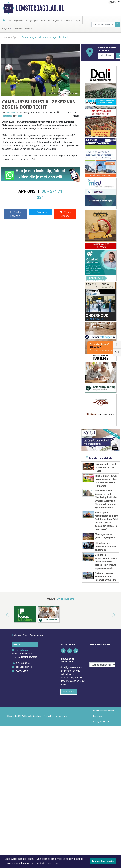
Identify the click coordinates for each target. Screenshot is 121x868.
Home (7, 37)
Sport (79, 20)
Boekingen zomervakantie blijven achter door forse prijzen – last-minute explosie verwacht (106, 671)
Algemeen (18, 20)
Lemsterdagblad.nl (40, 8)
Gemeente (45, 20)
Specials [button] (68, 20)
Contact (29, 28)
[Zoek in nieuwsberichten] (103, 25)
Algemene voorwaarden (103, 853)
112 (9, 20)
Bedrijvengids (32, 20)
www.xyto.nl (22, 813)
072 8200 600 (23, 805)
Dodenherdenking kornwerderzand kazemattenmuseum (105, 710)
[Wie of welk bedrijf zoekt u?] (106, 56)
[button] (4, 759)
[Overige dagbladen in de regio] (102, 798)
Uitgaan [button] (6, 28)
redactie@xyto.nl (25, 809)
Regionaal (57, 20)
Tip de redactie (65, 214)
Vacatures (18, 28)
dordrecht (7, 116)
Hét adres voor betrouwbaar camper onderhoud (106, 646)
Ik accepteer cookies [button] (103, 861)
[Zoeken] (117, 25)
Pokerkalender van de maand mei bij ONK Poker (106, 468)
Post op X (40, 212)
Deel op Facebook (16, 214)
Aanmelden (69, 834)
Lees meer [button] (53, 863)
